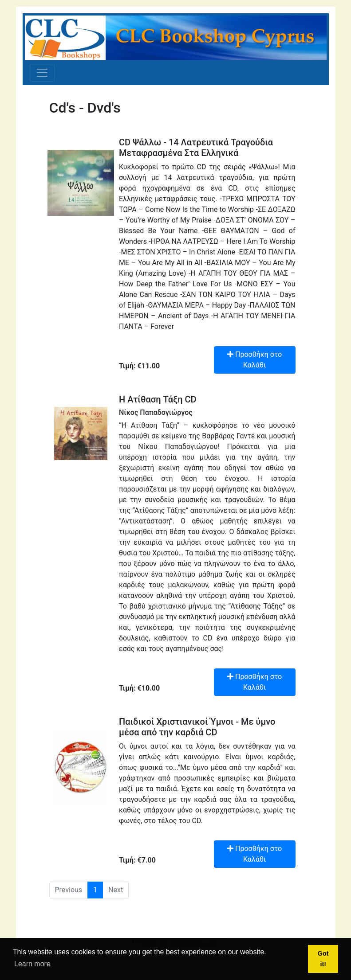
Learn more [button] (32, 964)
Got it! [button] (323, 959)
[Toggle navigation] (42, 73)
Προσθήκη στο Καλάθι (254, 360)
